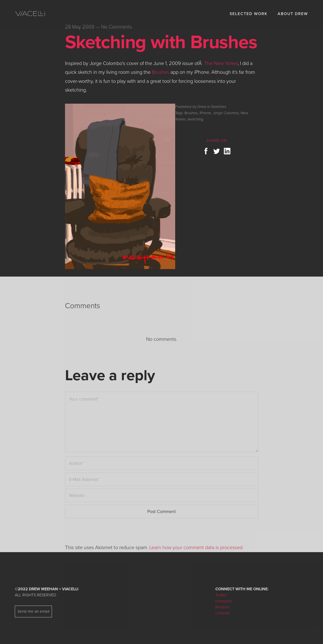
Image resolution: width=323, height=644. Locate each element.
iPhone (205, 113)
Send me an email (34, 611)
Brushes (160, 72)
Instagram (224, 601)
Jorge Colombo (226, 113)
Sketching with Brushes (161, 42)
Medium (222, 607)
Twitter (221, 595)
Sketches (219, 107)
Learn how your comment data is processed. (196, 548)
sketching (195, 119)
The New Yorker (221, 63)
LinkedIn (223, 613)
